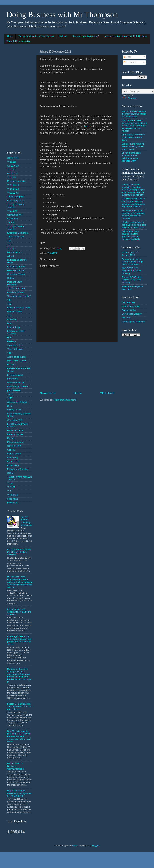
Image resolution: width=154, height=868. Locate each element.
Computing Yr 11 (15, 201)
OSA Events (13, 465)
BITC (10, 406)
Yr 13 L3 (11, 177)
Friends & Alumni (16, 442)
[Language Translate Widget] (138, 91)
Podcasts (63, 36)
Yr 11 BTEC (13, 185)
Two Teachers (128, 302)
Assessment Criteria (17, 402)
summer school (15, 312)
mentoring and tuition (18, 386)
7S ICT (11, 223)
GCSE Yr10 (13, 166)
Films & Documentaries (18, 41)
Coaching (12, 319)
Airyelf (75, 845)
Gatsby (11, 278)
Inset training (14, 327)
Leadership (13, 379)
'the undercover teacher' (19, 296)
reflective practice (16, 270)
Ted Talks (126, 318)
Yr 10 (10, 483)
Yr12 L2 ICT (13, 193)
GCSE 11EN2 (14, 446)
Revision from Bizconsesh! (86, 36)
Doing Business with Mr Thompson (62, 14)
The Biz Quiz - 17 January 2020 (130, 254)
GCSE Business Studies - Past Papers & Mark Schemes (20, 552)
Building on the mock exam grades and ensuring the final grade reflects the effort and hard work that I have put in (19, 675)
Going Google (14, 454)
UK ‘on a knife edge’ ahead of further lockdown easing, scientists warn (131, 157)
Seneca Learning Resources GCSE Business (125, 36)
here (87, 126)
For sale (11, 438)
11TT (10, 398)
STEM (10, 473)
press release (14, 390)
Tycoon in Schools (16, 288)
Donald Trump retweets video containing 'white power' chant (133, 146)
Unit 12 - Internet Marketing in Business (26, 521)
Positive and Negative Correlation (132, 288)
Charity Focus (14, 410)
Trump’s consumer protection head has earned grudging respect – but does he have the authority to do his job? (133, 190)
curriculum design (16, 383)
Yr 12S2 (11, 487)
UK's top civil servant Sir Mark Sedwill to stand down (133, 137)
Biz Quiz (11, 364)
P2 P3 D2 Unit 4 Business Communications (15, 766)
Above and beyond (16, 357)
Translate (129, 98)
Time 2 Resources (130, 306)
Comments (130, 62)
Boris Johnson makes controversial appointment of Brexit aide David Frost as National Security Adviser (134, 126)
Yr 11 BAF (53, 253)
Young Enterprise (16, 197)
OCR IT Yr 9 (13, 461)
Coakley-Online (129, 310)
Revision (12, 341)
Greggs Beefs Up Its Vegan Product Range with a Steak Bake (132, 262)
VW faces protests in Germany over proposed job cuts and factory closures (133, 214)
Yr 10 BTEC (13, 189)
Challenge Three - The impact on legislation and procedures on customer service (19, 640)
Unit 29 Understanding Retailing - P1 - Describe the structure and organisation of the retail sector (19, 736)
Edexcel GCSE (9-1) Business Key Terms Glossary (131, 280)
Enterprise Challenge (18, 233)
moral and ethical (16, 292)
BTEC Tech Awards (17, 361)
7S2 (9, 304)
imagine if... (13, 503)
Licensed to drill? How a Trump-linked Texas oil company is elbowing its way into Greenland (133, 203)
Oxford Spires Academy (133, 322)
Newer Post (48, 393)
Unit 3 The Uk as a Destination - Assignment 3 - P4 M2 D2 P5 (19, 793)
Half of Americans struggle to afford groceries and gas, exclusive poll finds (131, 235)
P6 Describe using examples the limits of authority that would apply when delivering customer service (20, 582)
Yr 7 (9, 491)
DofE (10, 323)
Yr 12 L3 (11, 170)
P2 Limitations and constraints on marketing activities (19, 612)
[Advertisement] (77, 367)
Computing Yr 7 (15, 215)
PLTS (10, 337)
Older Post (107, 393)
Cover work (13, 219)
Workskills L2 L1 (15, 345)
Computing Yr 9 (15, 420)
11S (9, 241)
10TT (10, 353)
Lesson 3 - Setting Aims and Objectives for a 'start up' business (20, 706)
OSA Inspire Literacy (132, 314)
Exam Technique (15, 430)
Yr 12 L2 (11, 162)
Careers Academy (16, 267)
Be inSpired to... (15, 252)
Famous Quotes (15, 434)
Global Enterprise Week (19, 308)
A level (11, 256)
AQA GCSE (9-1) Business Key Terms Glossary (131, 271)
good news (13, 499)
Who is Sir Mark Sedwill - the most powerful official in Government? (134, 114)
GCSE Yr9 (12, 173)
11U (9, 315)
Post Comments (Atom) (65, 400)
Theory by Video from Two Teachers (36, 36)
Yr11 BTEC (13, 495)
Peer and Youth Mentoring (15, 283)
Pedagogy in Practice (18, 469)
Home (10, 36)
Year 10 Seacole (15, 349)
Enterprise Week (15, 375)
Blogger (95, 845)
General (11, 450)
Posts (128, 57)
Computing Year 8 (16, 274)
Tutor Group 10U (15, 237)
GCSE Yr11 (13, 158)
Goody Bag (13, 458)
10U (9, 300)
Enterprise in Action (17, 181)
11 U (10, 245)
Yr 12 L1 (11, 248)
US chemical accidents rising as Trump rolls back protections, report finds (134, 225)
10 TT (10, 394)
